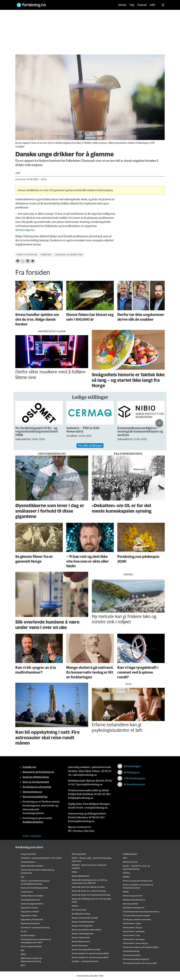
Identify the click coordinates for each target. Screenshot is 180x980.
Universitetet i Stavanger (134, 939)
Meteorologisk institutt (31, 946)
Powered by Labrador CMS (90, 976)
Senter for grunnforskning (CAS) (138, 881)
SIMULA (126, 873)
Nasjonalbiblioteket (81, 876)
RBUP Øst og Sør (130, 862)
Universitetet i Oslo (131, 935)
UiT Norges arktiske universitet (137, 919)
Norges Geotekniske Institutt (85, 918)
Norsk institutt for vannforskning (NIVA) (90, 957)
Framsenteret (27, 892)
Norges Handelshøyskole (83, 922)
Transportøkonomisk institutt (136, 916)
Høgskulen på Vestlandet (32, 919)
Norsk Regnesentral (81, 941)
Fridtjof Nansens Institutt (32, 896)
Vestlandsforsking (131, 951)
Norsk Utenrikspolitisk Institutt (86, 949)
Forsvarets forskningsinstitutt (34, 888)
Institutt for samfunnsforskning (35, 927)
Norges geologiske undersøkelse (87, 930)
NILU (23, 965)
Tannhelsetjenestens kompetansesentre (141, 912)
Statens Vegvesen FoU (133, 896)
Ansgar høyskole (28, 854)
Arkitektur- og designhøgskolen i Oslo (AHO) (41, 858)
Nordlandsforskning (81, 914)
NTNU (74, 872)
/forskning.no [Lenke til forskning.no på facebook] (132, 772)
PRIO (125, 858)
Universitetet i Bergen (133, 927)
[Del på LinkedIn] (27, 261)
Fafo (23, 877)
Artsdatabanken (28, 862)
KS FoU (24, 931)
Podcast (142, 5)
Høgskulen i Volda (29, 916)
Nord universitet (79, 910)
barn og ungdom (27, 255)
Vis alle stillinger (90, 445)
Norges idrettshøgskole (82, 934)
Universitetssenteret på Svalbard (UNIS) (141, 947)
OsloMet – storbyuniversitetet (85, 961)
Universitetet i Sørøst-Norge (135, 943)
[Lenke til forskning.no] (64, 4)
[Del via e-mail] (33, 261)
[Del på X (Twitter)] (23, 261)
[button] (159, 423)
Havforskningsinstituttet (32, 904)
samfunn (46, 255)
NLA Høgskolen (79, 854)
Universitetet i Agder (132, 923)
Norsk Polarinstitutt (81, 937)
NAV (23, 950)
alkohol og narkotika (69, 255)
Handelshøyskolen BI (30, 900)
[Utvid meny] (163, 5)
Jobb (153, 5)
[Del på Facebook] (18, 261)
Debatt (122, 5)
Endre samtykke (32, 836)
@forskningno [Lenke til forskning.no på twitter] (132, 766)
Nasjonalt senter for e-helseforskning (89, 891)
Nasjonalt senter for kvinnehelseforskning (91, 895)
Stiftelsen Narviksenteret (134, 900)
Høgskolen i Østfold (30, 912)
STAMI (126, 892)
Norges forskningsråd (82, 926)
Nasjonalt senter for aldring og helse (88, 887)
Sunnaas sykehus (130, 904)
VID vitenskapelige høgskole (136, 959)
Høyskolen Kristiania (30, 923)
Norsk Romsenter (80, 945)
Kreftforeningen (28, 935)
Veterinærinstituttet (132, 955)
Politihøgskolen (130, 854)
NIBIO (23, 954)
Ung (132, 5)
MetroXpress (27, 230)
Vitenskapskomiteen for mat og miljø (140, 963)
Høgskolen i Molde (29, 908)
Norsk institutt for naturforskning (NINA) (90, 953)
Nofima (75, 906)
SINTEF (126, 877)
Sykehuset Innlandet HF (134, 908)
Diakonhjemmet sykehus (32, 866)
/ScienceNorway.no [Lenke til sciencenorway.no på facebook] (134, 784)
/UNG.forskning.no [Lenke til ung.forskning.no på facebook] (134, 778)
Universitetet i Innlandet (134, 931)
